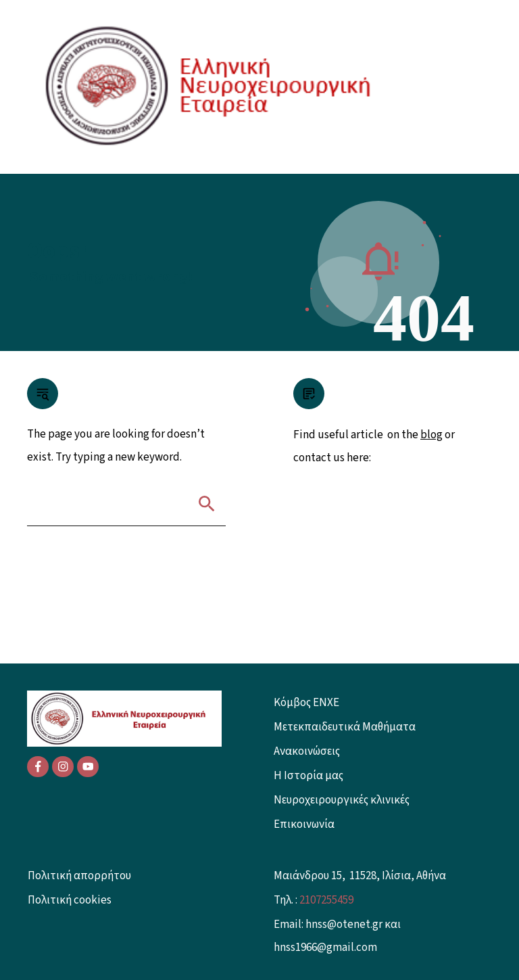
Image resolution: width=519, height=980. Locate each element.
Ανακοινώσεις (307, 751)
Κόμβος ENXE (306, 703)
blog (431, 435)
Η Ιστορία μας (308, 776)
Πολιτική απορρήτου (79, 876)
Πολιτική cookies (70, 900)
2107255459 (326, 900)
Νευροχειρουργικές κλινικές (342, 800)
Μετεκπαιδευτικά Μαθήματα (345, 727)
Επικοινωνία (304, 824)
